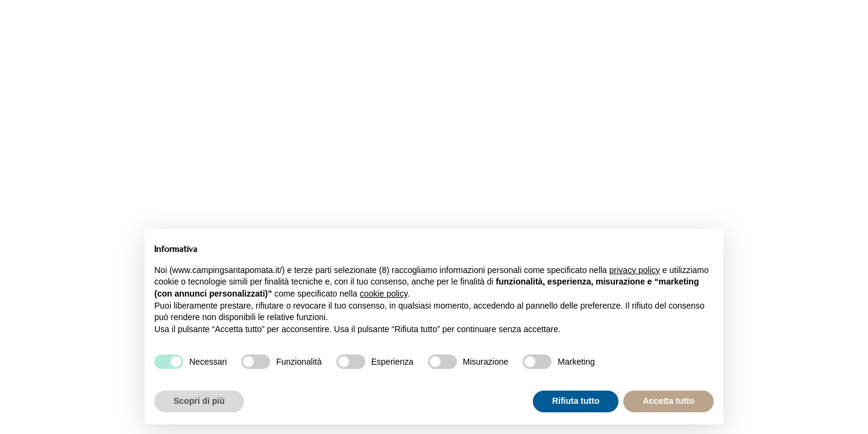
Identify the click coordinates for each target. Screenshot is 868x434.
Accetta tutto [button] (668, 401)
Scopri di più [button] (199, 401)
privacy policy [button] (635, 270)
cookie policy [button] (384, 294)
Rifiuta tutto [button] (576, 401)
